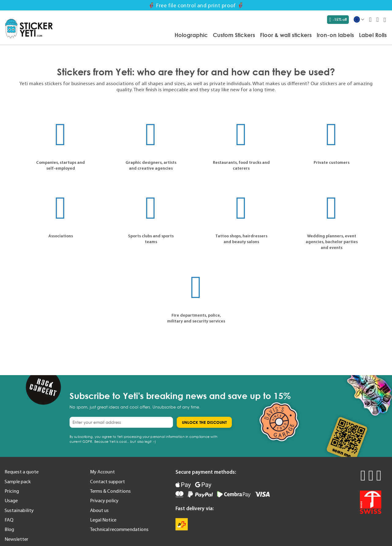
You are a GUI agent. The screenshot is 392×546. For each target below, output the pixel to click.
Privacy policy (104, 500)
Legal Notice (103, 520)
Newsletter (16, 539)
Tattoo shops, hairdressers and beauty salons (241, 239)
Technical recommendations (119, 529)
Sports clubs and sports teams (151, 239)
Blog (9, 529)
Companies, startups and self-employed (60, 165)
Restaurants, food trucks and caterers (241, 165)
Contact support (107, 481)
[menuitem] (191, 35)
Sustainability (19, 510)
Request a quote (22, 472)
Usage (11, 500)
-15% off (338, 20)
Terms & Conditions (110, 491)
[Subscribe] (204, 422)
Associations (61, 236)
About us (99, 510)
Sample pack (18, 481)
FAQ (9, 520)
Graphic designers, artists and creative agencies (151, 165)
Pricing (12, 491)
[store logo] (29, 29)
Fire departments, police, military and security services (196, 318)
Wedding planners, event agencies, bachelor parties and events (332, 242)
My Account (102, 472)
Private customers (332, 162)
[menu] (223, 35)
